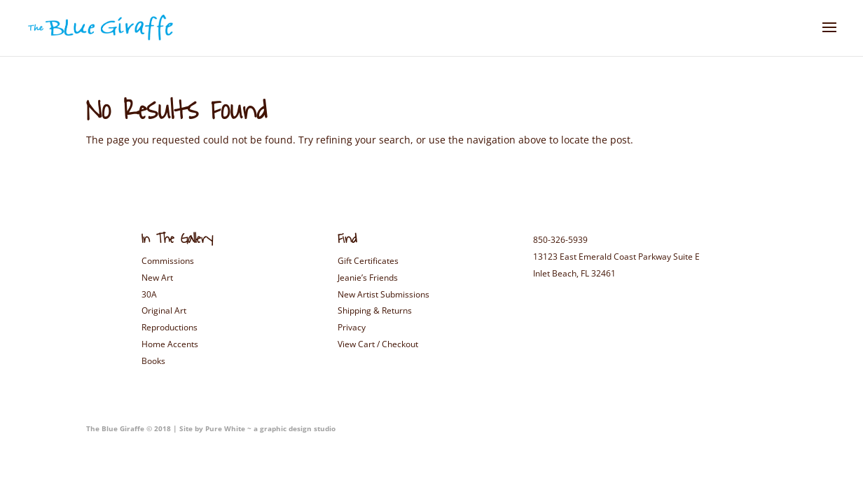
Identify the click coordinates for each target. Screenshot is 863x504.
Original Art (164, 310)
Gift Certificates (368, 261)
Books (153, 361)
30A (149, 294)
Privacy (352, 327)
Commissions (168, 261)
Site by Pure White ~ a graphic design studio (256, 428)
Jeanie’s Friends (368, 278)
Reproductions (170, 327)
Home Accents (170, 344)
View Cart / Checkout (378, 344)
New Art (157, 278)
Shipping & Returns (375, 310)
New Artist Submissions (384, 294)
